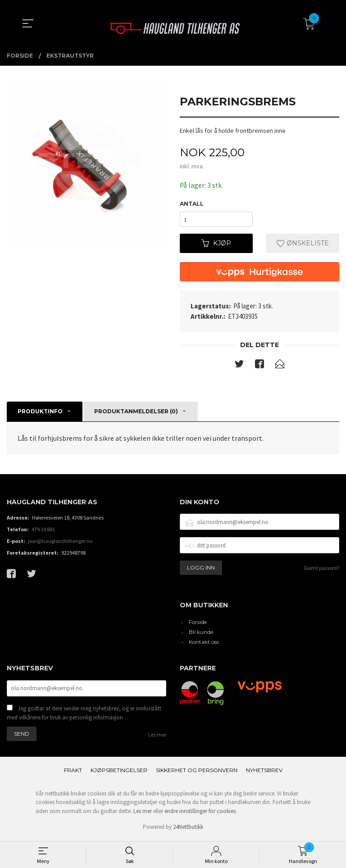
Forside (198, 624)
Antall (192, 204)
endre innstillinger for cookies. (201, 813)
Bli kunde (201, 634)
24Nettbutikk (188, 830)
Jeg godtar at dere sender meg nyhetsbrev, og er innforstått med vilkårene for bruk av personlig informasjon (84, 715)
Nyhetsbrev (264, 772)
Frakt (73, 772)
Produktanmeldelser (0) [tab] (136, 413)
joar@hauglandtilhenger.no (60, 543)
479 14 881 (43, 531)
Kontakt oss (204, 644)
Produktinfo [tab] (40, 413)
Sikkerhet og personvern (197, 772)
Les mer (157, 737)
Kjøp (216, 245)
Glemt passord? (321, 570)
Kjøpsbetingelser (119, 772)
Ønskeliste (303, 245)
